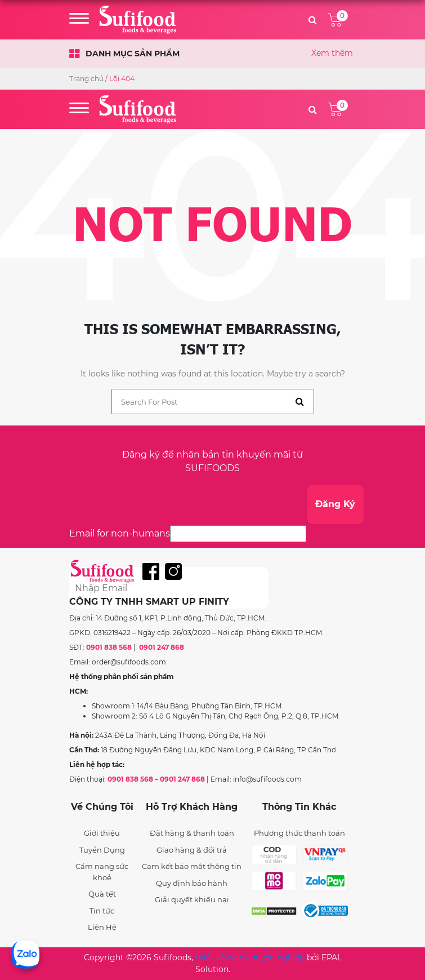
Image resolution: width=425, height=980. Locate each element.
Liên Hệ (102, 927)
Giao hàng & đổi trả (192, 850)
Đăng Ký (335, 504)
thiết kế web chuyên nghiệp (250, 957)
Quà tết (102, 894)
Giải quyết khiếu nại (192, 899)
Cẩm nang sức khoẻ (102, 872)
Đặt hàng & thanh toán (192, 833)
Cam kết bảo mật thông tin (192, 866)
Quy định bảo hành (192, 883)
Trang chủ (86, 79)
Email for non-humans (120, 533)
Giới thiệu (102, 833)
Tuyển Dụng (102, 850)
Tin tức (102, 911)
